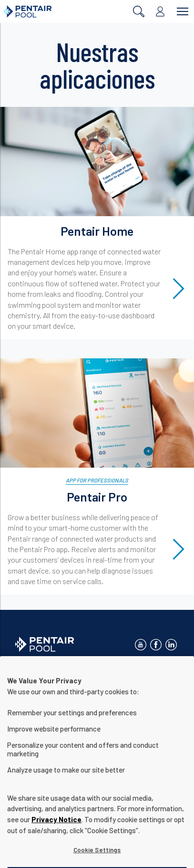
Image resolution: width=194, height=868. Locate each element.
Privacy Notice (56, 828)
